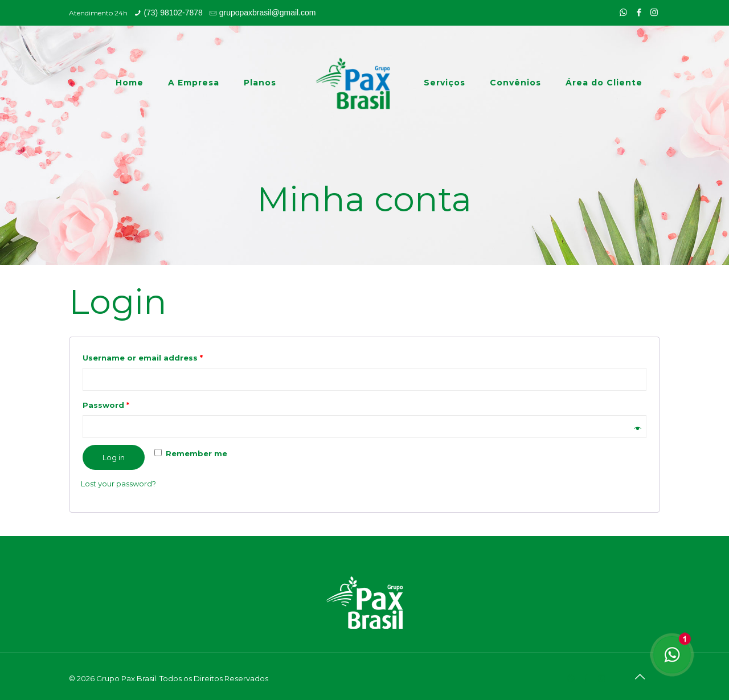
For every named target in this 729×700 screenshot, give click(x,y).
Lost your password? (118, 484)
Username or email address (143, 358)
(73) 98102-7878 (173, 13)
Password (106, 405)
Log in (114, 457)
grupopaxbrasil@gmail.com (268, 13)
